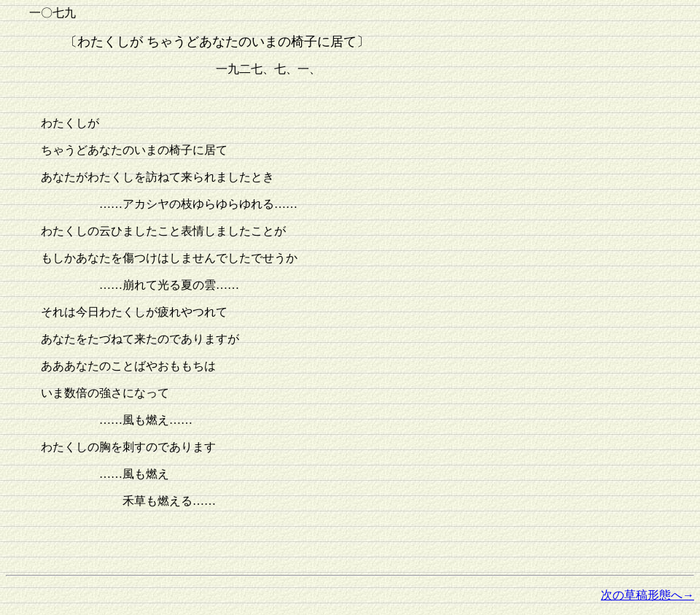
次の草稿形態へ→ (647, 595)
